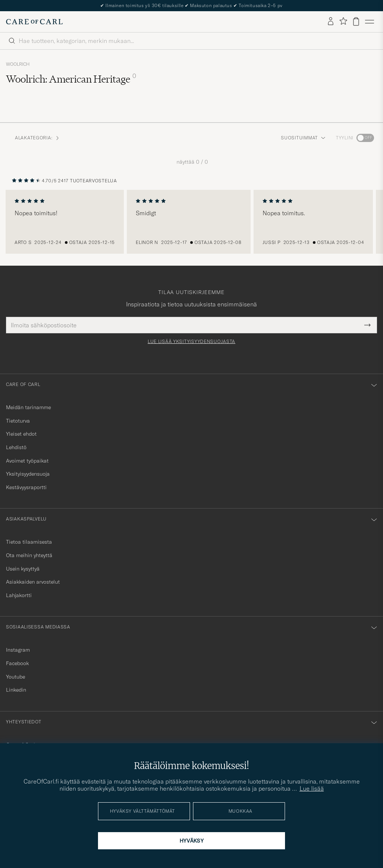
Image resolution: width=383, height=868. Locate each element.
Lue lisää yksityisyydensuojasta (191, 342)
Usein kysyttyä (23, 569)
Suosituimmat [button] (303, 138)
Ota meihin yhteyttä (29, 555)
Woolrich (18, 64)
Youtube (16, 677)
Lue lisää (312, 788)
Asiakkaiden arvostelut (33, 582)
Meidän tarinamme (28, 407)
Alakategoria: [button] (37, 138)
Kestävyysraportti (26, 487)
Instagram (18, 650)
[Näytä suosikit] (343, 21)
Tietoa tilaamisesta (29, 542)
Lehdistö (16, 447)
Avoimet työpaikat (27, 461)
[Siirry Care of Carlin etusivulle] (34, 22)
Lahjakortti (19, 595)
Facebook (17, 663)
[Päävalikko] (370, 22)
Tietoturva (18, 421)
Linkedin (16, 690)
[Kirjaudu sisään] (331, 22)
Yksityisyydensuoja (28, 474)
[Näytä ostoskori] (356, 21)
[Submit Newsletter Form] (367, 325)
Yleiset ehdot (21, 434)
